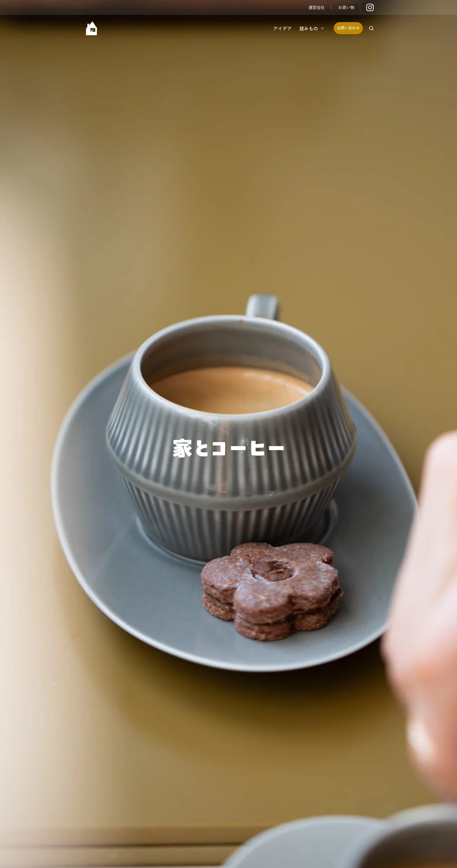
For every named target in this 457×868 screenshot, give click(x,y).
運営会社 (317, 7)
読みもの (309, 28)
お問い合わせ (348, 28)
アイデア (282, 28)
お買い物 (346, 7)
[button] (371, 28)
